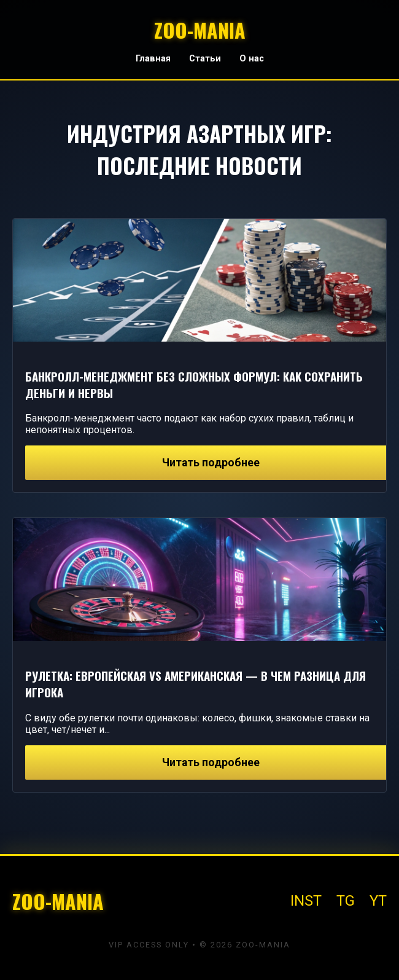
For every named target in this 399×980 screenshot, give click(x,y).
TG (346, 901)
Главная (153, 59)
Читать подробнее (211, 463)
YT (378, 901)
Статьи (205, 59)
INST (306, 901)
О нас (252, 59)
